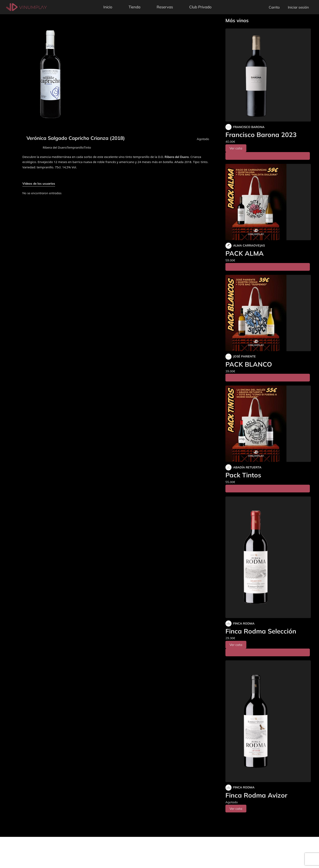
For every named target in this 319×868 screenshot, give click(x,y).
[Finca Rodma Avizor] (268, 721)
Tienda (134, 7)
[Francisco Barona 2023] (268, 75)
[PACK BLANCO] (268, 313)
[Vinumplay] (26, 7)
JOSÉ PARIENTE (244, 356)
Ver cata (236, 148)
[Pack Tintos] (268, 424)
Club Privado (200, 7)
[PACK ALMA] (268, 202)
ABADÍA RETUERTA (247, 467)
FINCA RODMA (244, 623)
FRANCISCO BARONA (249, 127)
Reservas (165, 7)
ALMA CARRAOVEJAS (249, 245)
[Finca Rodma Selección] (268, 557)
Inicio (108, 7)
